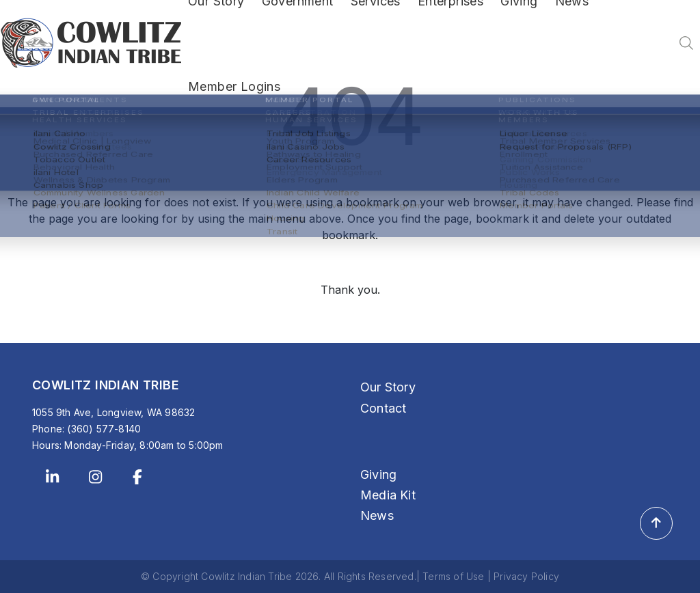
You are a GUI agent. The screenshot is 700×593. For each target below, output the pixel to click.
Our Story (388, 387)
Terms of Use (453, 576)
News (377, 515)
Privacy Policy (526, 576)
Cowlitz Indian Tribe (246, 576)
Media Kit (388, 495)
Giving (378, 474)
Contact (383, 408)
